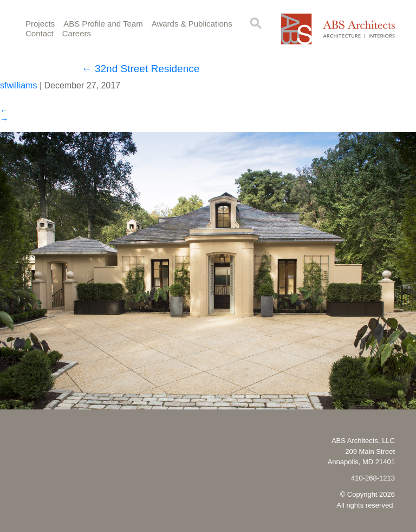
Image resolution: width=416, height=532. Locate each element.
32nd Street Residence (141, 69)
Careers (77, 33)
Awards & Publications (192, 24)
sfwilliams (18, 85)
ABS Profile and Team (103, 24)
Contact (40, 33)
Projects (40, 24)
